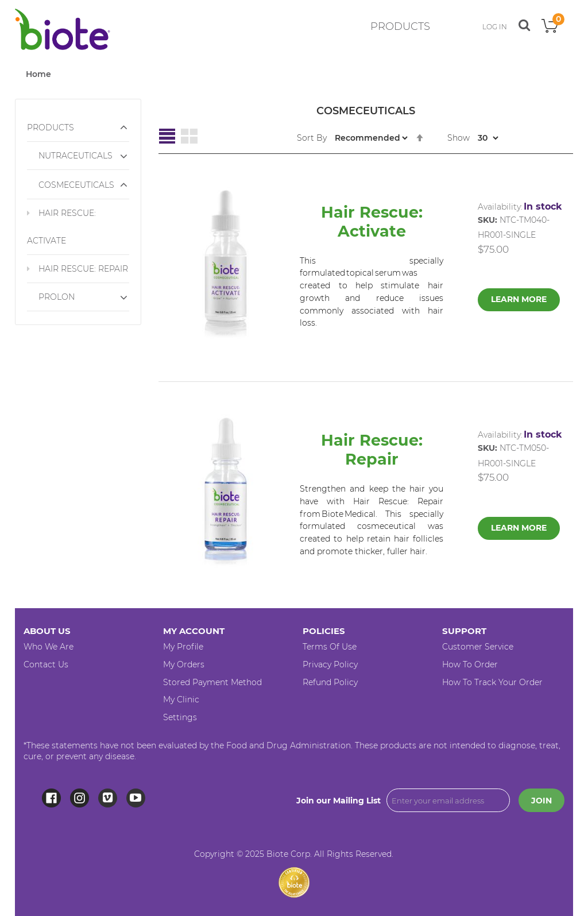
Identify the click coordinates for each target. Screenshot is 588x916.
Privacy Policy (330, 664)
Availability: (500, 207)
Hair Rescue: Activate (372, 222)
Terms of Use (330, 647)
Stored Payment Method (212, 682)
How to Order (470, 664)
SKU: (488, 220)
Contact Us (46, 664)
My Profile (183, 647)
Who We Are (49, 647)
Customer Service (478, 647)
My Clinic (181, 699)
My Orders (184, 664)
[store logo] (63, 29)
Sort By (312, 138)
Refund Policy (330, 682)
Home (38, 74)
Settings (180, 717)
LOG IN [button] (495, 27)
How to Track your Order (492, 682)
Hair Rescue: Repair (372, 450)
